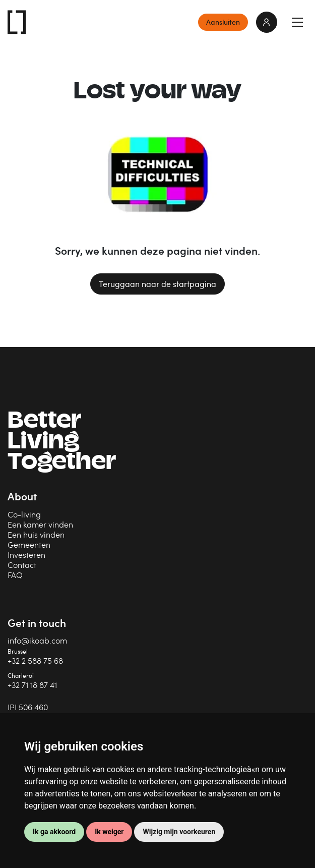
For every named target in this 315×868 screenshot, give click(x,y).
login (267, 22)
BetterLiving (62, 443)
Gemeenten (29, 544)
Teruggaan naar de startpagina (157, 284)
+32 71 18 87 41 (32, 685)
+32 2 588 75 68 (35, 660)
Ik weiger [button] (109, 832)
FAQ (15, 575)
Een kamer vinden (40, 524)
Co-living (24, 514)
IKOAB (17, 22)
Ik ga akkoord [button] (54, 832)
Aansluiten (223, 22)
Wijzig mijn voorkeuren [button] (179, 832)
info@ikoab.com (37, 640)
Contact (22, 565)
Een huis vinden (36, 534)
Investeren (26, 555)
